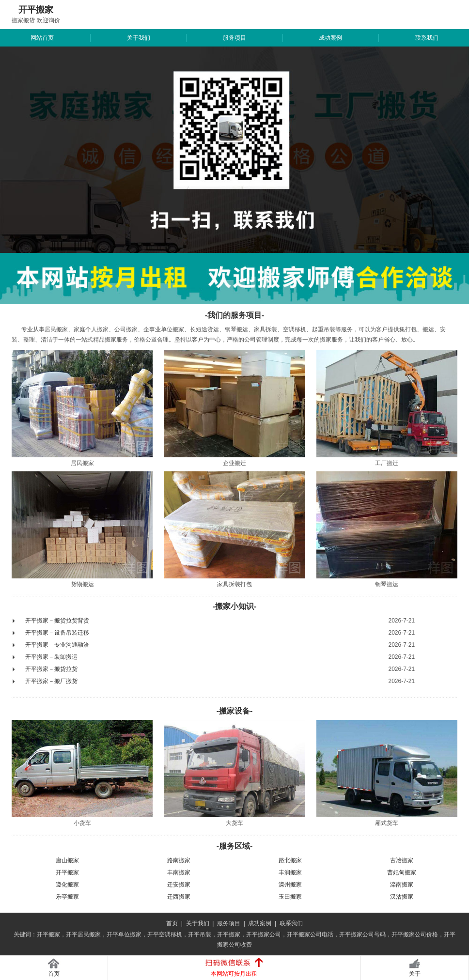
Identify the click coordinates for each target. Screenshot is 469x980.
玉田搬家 (290, 897)
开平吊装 (200, 934)
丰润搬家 (290, 872)
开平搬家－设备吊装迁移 (57, 633)
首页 (172, 923)
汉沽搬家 (402, 897)
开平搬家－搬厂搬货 (51, 681)
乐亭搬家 (67, 897)
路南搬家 (179, 860)
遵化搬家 (67, 885)
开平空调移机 (165, 934)
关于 (415, 974)
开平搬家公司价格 (415, 934)
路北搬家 (290, 860)
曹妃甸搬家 (402, 872)
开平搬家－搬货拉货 (51, 669)
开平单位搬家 (124, 934)
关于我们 (139, 38)
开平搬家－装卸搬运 (51, 657)
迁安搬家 (179, 885)
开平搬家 (67, 872)
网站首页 (42, 38)
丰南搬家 (179, 872)
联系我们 (427, 38)
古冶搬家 (402, 860)
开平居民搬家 (83, 934)
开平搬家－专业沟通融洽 (57, 645)
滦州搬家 (290, 885)
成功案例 (330, 38)
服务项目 (234, 38)
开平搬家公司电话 (310, 934)
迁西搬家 (179, 897)
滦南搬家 (402, 885)
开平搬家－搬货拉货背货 (57, 621)
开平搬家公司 (264, 934)
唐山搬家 (67, 860)
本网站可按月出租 (234, 974)
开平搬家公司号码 (362, 934)
